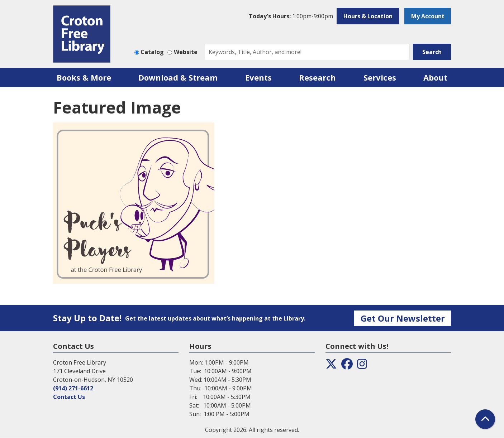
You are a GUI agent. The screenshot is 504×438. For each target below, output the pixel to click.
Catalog (152, 52)
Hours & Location (368, 16)
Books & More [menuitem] (84, 77)
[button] (291, 16)
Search (432, 52)
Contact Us (69, 397)
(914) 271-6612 (73, 388)
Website (186, 52)
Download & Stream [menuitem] (178, 77)
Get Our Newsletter (403, 318)
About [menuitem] (435, 77)
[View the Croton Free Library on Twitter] (331, 366)
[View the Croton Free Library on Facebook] (347, 366)
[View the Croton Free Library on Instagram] (362, 366)
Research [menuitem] (317, 77)
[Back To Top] (485, 419)
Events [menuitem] (258, 77)
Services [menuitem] (380, 77)
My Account (428, 16)
